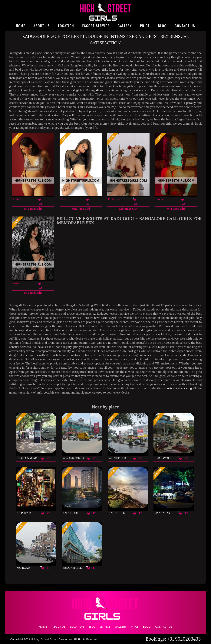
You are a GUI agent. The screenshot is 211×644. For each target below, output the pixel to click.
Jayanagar (162, 513)
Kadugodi (70, 513)
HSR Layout (163, 458)
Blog (162, 25)
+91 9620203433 (184, 639)
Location (66, 25)
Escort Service (96, 25)
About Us (42, 25)
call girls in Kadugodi (85, 90)
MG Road (23, 568)
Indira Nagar (27, 458)
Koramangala (73, 458)
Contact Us (185, 25)
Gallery (125, 25)
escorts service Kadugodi (180, 388)
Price (145, 25)
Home (20, 25)
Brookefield (72, 568)
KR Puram (24, 513)
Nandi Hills (117, 513)
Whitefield (117, 458)
